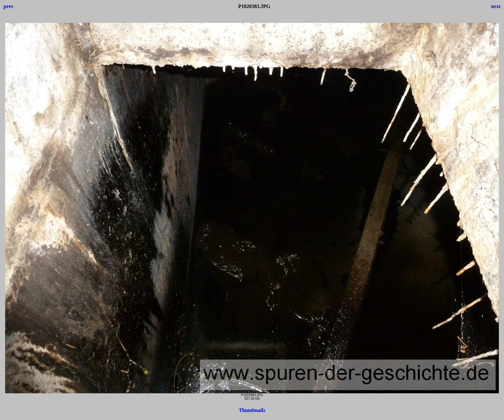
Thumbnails (252, 410)
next (496, 6)
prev (9, 6)
